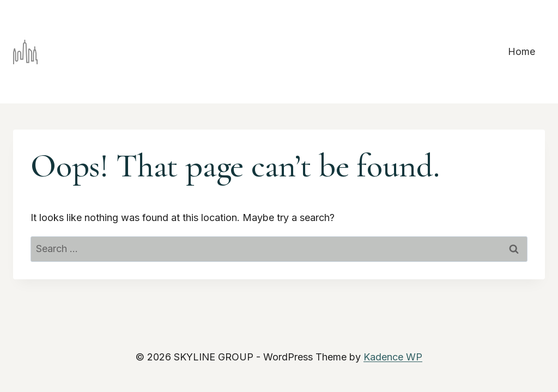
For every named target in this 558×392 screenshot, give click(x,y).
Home (521, 51)
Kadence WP (393, 357)
